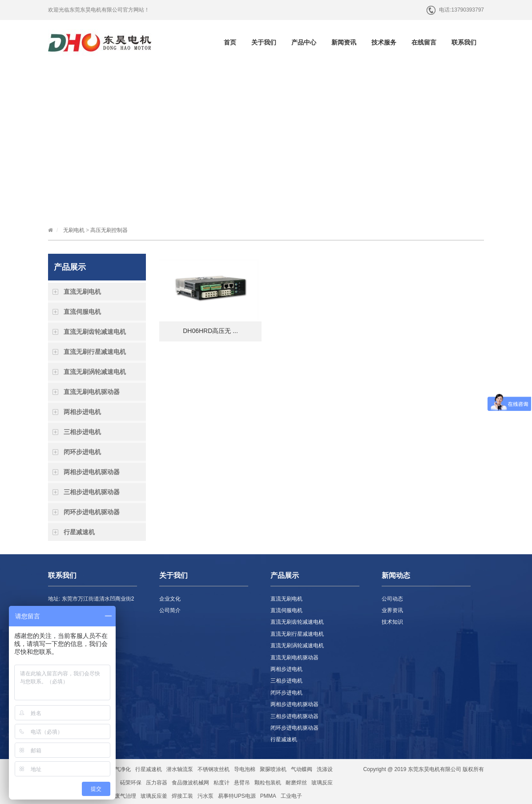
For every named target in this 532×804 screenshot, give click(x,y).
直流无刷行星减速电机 (95, 352)
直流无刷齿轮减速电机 (95, 332)
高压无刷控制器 (109, 230)
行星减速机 (79, 532)
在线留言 (424, 42)
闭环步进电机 (82, 452)
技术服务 (384, 42)
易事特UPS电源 (237, 796)
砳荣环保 (131, 783)
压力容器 (157, 783)
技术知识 (392, 622)
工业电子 (291, 796)
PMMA (268, 796)
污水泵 (206, 796)
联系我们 (464, 42)
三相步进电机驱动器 (92, 492)
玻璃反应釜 (154, 796)
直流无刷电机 (82, 292)
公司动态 (392, 599)
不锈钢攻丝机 (214, 769)
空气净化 (120, 769)
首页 (230, 42)
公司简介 (170, 610)
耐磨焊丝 (296, 783)
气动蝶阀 (302, 769)
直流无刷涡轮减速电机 (95, 372)
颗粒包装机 (268, 783)
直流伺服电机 (82, 312)
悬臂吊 (242, 783)
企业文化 (170, 599)
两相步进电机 (82, 412)
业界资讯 (392, 610)
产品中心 (304, 42)
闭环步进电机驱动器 (92, 512)
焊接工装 (182, 796)
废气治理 (125, 796)
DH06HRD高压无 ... (210, 331)
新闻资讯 (344, 42)
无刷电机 (74, 230)
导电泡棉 (245, 769)
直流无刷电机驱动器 (92, 392)
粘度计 (222, 783)
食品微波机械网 (190, 783)
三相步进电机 (82, 432)
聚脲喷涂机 (273, 769)
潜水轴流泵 (180, 769)
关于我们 (264, 42)
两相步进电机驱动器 (92, 472)
